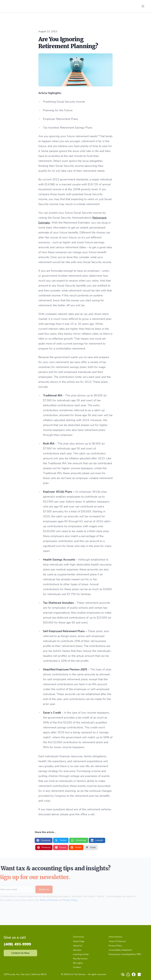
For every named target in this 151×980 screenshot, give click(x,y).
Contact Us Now (20, 953)
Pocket (61, 847)
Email (91, 847)
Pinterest (44, 847)
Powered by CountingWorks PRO (125, 954)
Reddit (76, 847)
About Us (78, 946)
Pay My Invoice (80, 959)
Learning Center (81, 954)
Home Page (79, 941)
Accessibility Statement (120, 950)
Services (77, 950)
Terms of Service (43, 900)
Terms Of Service (117, 941)
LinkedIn (97, 840)
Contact (77, 967)
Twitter (61, 840)
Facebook (44, 840)
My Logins (78, 963)
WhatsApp (79, 840)
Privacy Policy (65, 900)
